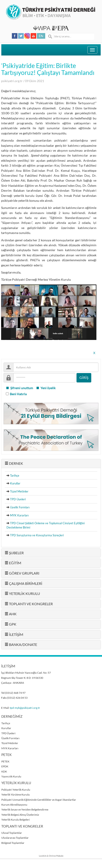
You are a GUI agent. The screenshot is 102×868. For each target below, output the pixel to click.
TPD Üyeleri (18, 499)
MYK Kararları (19, 515)
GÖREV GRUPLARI (22, 573)
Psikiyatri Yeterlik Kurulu (16, 790)
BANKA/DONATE (21, 645)
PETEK (5, 761)
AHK (11, 614)
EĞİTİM (13, 563)
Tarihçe (15, 475)
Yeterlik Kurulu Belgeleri (16, 820)
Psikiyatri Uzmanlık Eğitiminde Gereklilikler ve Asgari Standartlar (39, 800)
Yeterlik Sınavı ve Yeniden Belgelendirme (25, 810)
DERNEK (14, 463)
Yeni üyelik (46, 388)
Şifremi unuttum (19, 388)
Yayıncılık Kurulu (11, 776)
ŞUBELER (14, 553)
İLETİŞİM (14, 635)
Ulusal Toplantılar (12, 833)
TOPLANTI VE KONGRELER (29, 604)
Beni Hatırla (18, 394)
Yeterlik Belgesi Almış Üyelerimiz (20, 815)
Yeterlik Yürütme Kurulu (16, 795)
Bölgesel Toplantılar (13, 843)
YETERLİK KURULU (22, 594)
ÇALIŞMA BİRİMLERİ (23, 584)
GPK (11, 624)
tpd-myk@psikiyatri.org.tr (25, 708)
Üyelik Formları (20, 507)
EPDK (5, 766)
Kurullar (15, 483)
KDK (4, 771)
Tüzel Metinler (19, 491)
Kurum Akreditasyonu (14, 805)
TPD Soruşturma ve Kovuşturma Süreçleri (37, 535)
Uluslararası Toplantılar (15, 838)
